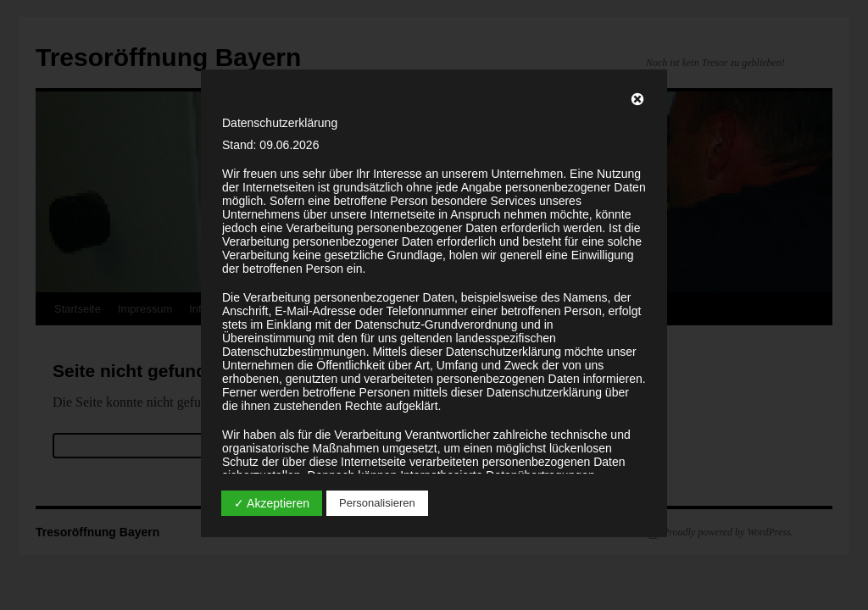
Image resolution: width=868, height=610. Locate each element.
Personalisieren (377, 503)
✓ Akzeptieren (272, 503)
